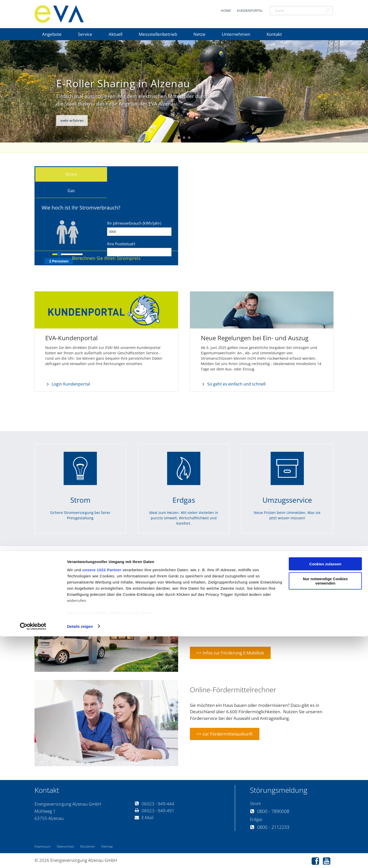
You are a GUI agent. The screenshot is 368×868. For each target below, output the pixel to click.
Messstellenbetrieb (158, 34)
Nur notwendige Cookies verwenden (325, 813)
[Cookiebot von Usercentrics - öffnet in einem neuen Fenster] (33, 858)
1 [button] (179, 138)
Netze (199, 34)
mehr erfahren (72, 120)
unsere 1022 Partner (102, 801)
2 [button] (184, 138)
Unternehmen (236, 34)
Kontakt (274, 34)
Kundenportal (250, 10)
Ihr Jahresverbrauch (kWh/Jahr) (134, 223)
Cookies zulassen (325, 795)
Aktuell (116, 34)
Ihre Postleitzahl (121, 244)
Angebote (52, 34)
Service (85, 34)
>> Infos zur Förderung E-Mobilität (230, 652)
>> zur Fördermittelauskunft (225, 733)
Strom (71, 174)
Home (226, 10)
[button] (106, 258)
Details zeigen (80, 858)
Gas (71, 191)
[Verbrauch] (139, 232)
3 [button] (189, 138)
